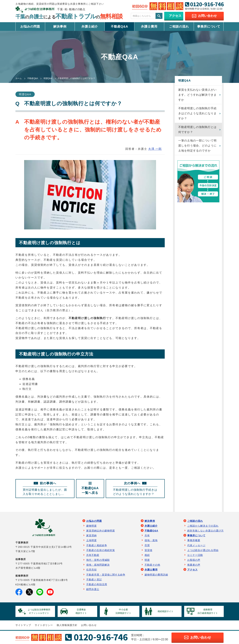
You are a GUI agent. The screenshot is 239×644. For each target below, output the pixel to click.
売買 (147, 545)
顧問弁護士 (93, 589)
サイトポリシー (44, 625)
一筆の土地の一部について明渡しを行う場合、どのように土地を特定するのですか (197, 146)
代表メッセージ (196, 545)
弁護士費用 (149, 27)
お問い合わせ (89, 625)
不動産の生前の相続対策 (101, 550)
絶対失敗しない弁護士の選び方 (206, 531)
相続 (147, 555)
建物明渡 (91, 526)
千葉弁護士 (69, 17)
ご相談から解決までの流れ (203, 526)
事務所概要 (194, 540)
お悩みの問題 (30, 27)
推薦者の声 (194, 565)
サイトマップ (23, 625)
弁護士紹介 (90, 27)
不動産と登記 (94, 579)
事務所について (209, 27)
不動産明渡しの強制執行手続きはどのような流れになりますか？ (197, 113)
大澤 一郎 (155, 149)
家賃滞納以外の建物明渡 (101, 531)
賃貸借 (148, 550)
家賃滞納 (91, 535)
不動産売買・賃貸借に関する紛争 (106, 575)
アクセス (192, 570)
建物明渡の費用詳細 (156, 575)
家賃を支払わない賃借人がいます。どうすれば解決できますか (197, 95)
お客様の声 (194, 560)
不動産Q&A (119, 27)
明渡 (147, 560)
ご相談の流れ (179, 27)
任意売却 (91, 570)
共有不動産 (93, 555)
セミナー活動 (195, 555)
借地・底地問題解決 (98, 565)
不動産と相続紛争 (97, 545)
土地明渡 (91, 540)
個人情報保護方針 (67, 625)
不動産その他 (152, 565)
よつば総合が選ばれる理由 (203, 550)
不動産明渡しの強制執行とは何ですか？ (197, 130)
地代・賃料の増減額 (98, 560)
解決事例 (60, 27)
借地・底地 (151, 540)
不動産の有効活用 (97, 584)
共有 (147, 535)
